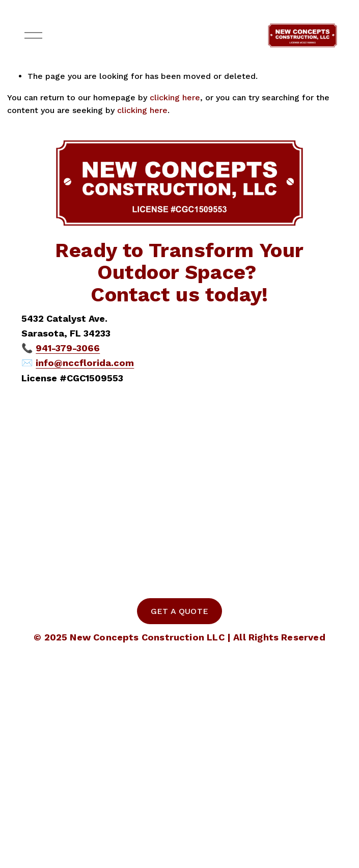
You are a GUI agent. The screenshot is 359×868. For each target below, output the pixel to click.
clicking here (175, 97)
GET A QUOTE (180, 611)
